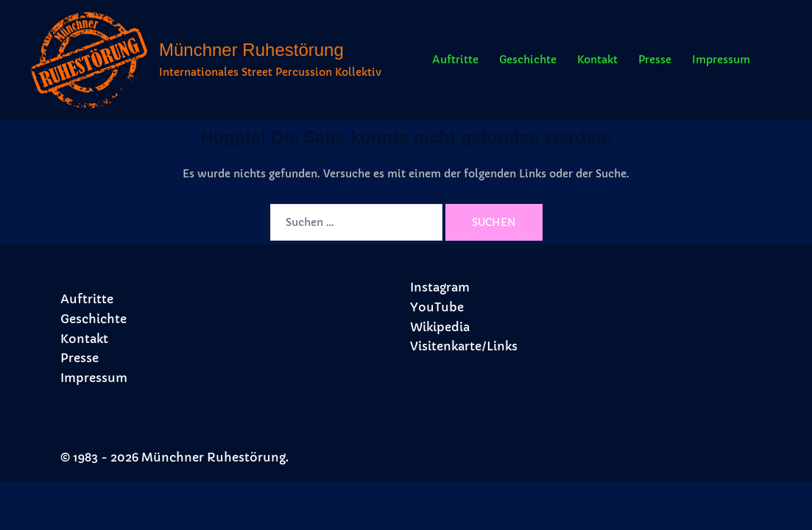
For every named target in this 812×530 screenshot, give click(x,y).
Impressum (721, 60)
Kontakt (597, 60)
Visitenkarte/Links (464, 346)
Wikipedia (440, 327)
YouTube (437, 307)
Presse (655, 60)
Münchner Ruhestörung (251, 50)
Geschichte (528, 60)
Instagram (440, 287)
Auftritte (455, 60)
